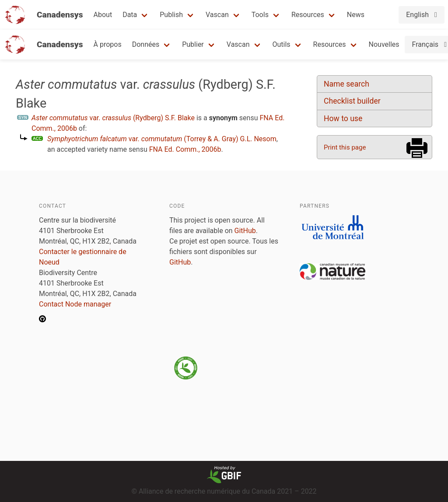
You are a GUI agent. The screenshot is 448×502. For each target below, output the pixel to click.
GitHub (245, 231)
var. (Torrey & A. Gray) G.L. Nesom (162, 139)
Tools (260, 15)
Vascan (217, 15)
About (103, 15)
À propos (108, 44)
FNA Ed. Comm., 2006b (185, 149)
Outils (282, 44)
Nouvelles (384, 44)
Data (130, 15)
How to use (343, 119)
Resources (308, 15)
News (356, 15)
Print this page (345, 147)
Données (146, 44)
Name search (346, 84)
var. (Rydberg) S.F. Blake (113, 118)
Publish (171, 15)
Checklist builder (352, 101)
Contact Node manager (75, 304)
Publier (193, 44)
